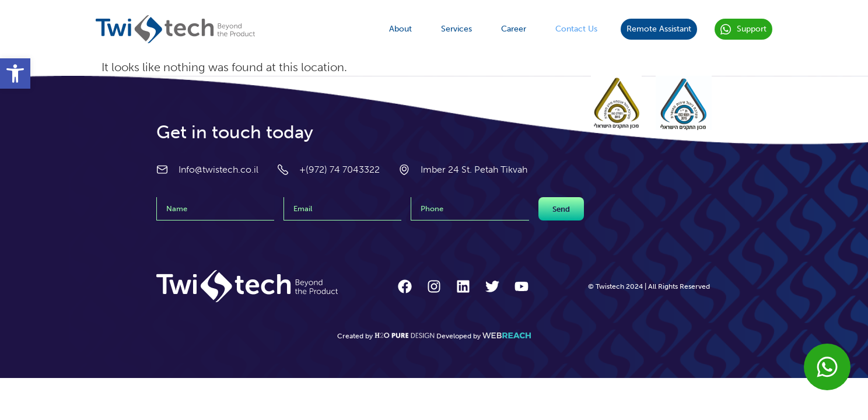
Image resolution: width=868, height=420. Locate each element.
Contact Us (576, 29)
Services (456, 29)
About (400, 29)
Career (514, 29)
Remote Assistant (659, 29)
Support (743, 29)
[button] (15, 73)
